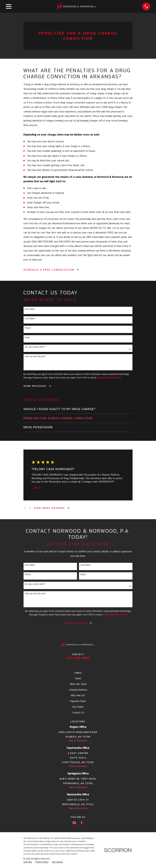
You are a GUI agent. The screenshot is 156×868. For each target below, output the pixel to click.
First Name (30, 309)
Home (78, 678)
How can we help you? (35, 356)
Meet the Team (78, 684)
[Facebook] (82, 823)
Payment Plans (78, 701)
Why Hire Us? (78, 695)
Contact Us (78, 713)
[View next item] (30, 508)
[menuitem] (78, 409)
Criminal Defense (78, 690)
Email (27, 337)
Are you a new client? (35, 347)
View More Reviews (49, 508)
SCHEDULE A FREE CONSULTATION (49, 270)
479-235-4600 (78, 658)
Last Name (30, 318)
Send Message (35, 386)
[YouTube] (74, 823)
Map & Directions (78, 740)
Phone (28, 328)
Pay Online (78, 707)
